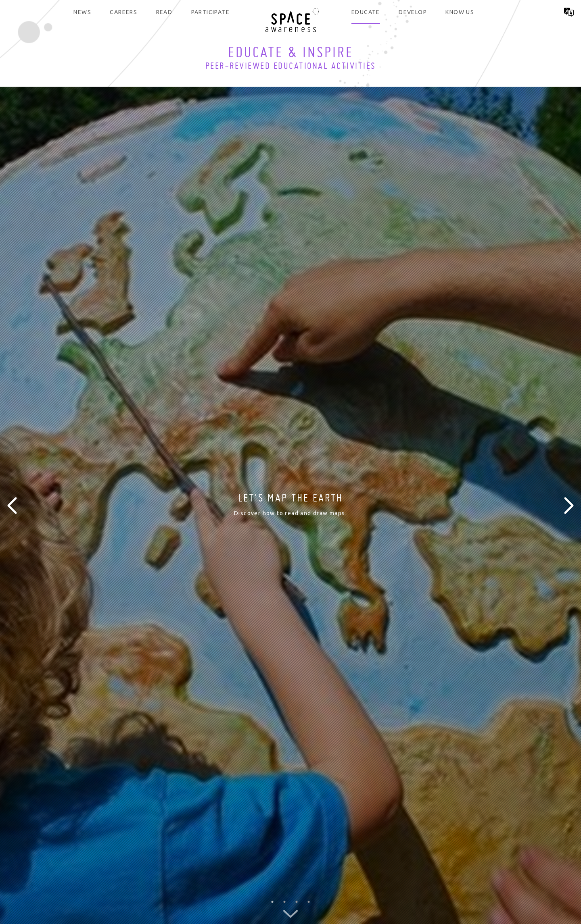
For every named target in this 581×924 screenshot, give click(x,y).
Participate (210, 12)
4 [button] (309, 902)
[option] (290, 505)
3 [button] (297, 902)
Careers (123, 12)
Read (164, 12)
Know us (460, 12)
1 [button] (272, 902)
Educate (366, 12)
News (82, 12)
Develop (413, 12)
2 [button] (284, 902)
